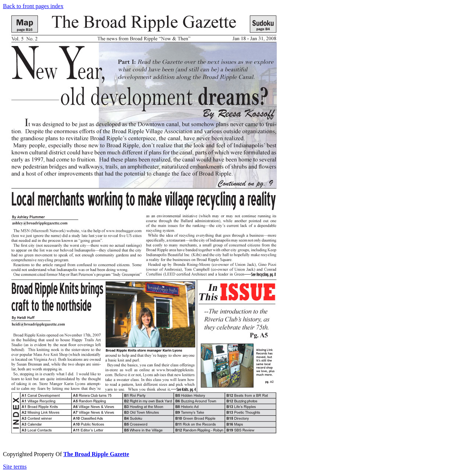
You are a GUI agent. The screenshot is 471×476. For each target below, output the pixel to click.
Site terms (15, 467)
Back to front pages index (33, 6)
